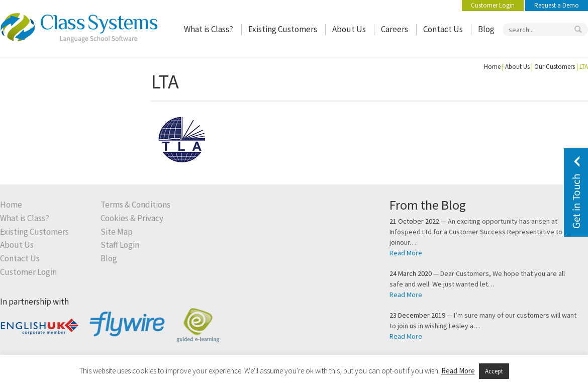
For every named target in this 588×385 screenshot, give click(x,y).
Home (492, 67)
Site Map (117, 232)
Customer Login (493, 5)
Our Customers (555, 67)
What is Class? (209, 29)
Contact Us (443, 29)
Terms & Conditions (135, 205)
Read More (406, 253)
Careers (395, 29)
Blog (486, 29)
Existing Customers (283, 29)
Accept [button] (494, 371)
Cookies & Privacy (132, 218)
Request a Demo (557, 5)
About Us (349, 29)
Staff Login (120, 245)
